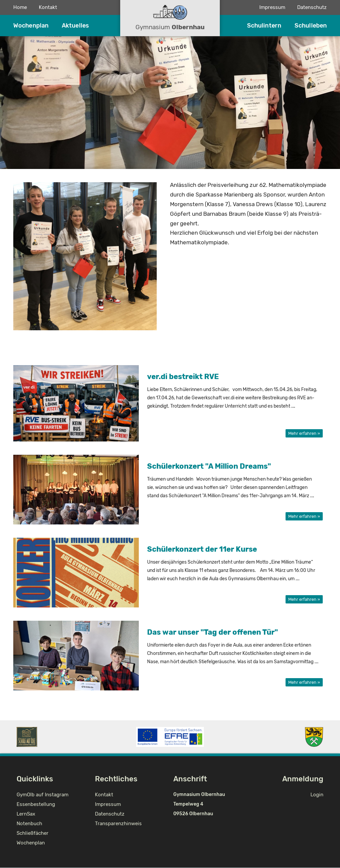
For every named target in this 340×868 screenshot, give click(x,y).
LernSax (26, 814)
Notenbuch (29, 824)
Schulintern (264, 26)
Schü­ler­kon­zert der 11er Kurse (202, 549)
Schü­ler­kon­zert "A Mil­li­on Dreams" (209, 466)
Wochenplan (31, 26)
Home (20, 7)
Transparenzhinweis (118, 824)
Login (317, 795)
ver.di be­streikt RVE (183, 377)
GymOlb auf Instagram (42, 795)
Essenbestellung (36, 804)
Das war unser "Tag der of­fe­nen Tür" (212, 632)
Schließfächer (33, 833)
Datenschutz (312, 7)
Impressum (272, 7)
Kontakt (48, 7)
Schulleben (311, 26)
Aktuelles (75, 26)
